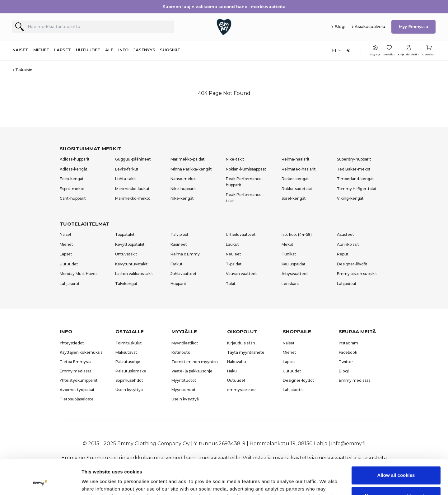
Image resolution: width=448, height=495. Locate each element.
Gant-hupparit (73, 198)
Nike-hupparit (183, 189)
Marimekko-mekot (133, 198)
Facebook (348, 352)
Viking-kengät (350, 198)
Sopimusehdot (129, 380)
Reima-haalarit (296, 159)
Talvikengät (126, 284)
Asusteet (345, 234)
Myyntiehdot (184, 390)
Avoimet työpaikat (77, 390)
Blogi (340, 26)
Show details (96, 483)
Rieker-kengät (295, 179)
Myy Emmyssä (413, 26)
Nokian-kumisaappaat (246, 169)
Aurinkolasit (348, 244)
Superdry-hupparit (354, 159)
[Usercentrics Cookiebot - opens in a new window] (40, 483)
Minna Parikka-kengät (191, 169)
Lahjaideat (347, 284)
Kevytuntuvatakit (131, 264)
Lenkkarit (290, 284)
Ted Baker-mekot (354, 169)
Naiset (66, 234)
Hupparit (178, 284)
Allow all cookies (396, 444)
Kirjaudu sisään (241, 343)
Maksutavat (126, 352)
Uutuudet (69, 264)
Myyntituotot (184, 380)
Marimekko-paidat (188, 159)
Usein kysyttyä (129, 390)
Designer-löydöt (352, 264)
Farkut (177, 264)
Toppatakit (125, 234)
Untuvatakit (126, 254)
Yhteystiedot (72, 343)
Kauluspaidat (294, 264)
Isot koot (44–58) (297, 234)
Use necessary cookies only (396, 465)
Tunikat (289, 254)
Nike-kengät (182, 198)
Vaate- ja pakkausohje (192, 371)
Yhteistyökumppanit (79, 380)
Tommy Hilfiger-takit (357, 189)
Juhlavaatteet (184, 274)
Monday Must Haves (79, 274)
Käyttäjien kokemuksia (81, 352)
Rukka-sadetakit (297, 189)
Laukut (232, 244)
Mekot (287, 244)
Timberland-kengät (355, 179)
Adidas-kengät (74, 169)
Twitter (346, 362)
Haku (232, 371)
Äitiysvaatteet (295, 274)
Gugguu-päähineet (133, 159)
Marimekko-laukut (132, 189)
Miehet (66, 244)
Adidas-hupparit (75, 159)
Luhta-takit (126, 179)
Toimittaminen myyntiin (195, 362)
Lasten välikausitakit (134, 274)
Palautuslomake (131, 371)
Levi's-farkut (127, 169)
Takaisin (24, 70)
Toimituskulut (129, 343)
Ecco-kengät (72, 179)
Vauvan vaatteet (241, 274)
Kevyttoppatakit (130, 244)
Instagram (348, 343)
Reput (343, 254)
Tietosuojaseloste (77, 399)
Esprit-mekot (72, 189)
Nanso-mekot (183, 179)
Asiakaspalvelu (370, 26)
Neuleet (233, 254)
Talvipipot (180, 234)
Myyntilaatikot (185, 343)
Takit (231, 284)
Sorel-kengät (294, 198)
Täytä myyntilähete (246, 352)
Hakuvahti (237, 362)
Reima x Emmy (185, 254)
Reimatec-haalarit (299, 169)
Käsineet (179, 244)
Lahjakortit (70, 284)
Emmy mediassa (76, 371)
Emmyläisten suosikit (357, 274)
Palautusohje (128, 362)
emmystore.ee (241, 390)
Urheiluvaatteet (241, 234)
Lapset (66, 254)
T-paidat (234, 264)
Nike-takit (235, 159)
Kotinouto (181, 352)
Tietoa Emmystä (76, 362)
